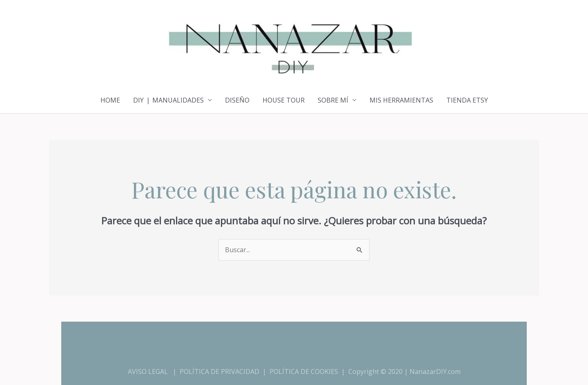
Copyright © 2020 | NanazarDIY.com (404, 372)
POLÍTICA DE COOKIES (304, 372)
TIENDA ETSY (467, 100)
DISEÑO (237, 100)
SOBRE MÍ (333, 100)
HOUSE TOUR (284, 100)
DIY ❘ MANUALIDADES (168, 100)
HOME (110, 100)
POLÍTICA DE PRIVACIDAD (219, 372)
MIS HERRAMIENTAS (401, 100)
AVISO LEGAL (148, 372)
